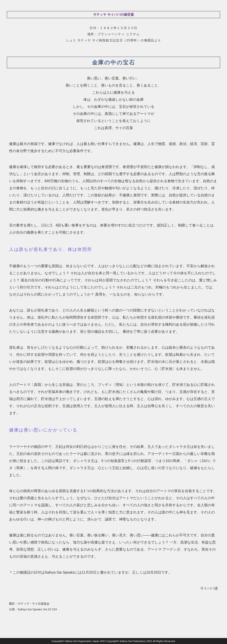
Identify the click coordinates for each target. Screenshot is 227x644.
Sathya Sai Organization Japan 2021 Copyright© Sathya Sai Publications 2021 (109, 641)
